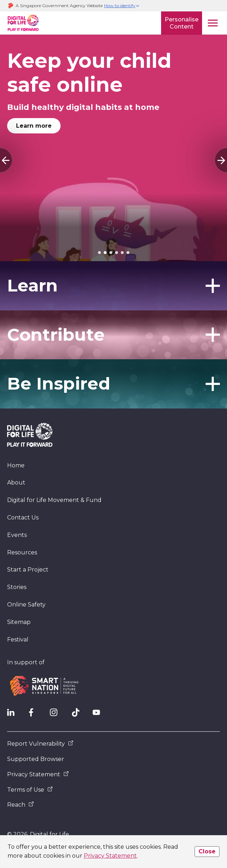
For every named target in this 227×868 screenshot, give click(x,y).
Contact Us (23, 517)
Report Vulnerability (40, 744)
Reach (20, 805)
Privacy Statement (110, 856)
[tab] (99, 253)
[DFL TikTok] (78, 714)
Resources (22, 552)
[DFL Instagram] (57, 714)
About (16, 483)
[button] (122, 6)
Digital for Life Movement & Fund (54, 500)
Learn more (34, 126)
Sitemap (19, 622)
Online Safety (26, 605)
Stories (17, 587)
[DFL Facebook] (36, 714)
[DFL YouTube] (100, 714)
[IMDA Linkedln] (14, 714)
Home (16, 465)
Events (17, 535)
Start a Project (28, 570)
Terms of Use (30, 790)
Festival (18, 639)
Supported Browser (36, 759)
